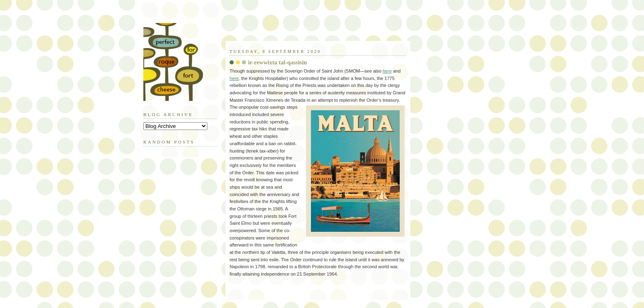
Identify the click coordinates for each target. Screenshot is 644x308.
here (387, 71)
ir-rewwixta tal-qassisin (277, 62)
